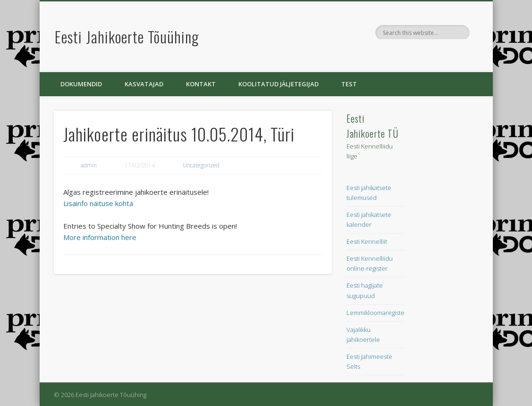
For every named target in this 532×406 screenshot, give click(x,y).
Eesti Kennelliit (367, 241)
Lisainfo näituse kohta (98, 203)
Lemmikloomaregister (377, 313)
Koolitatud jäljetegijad (279, 84)
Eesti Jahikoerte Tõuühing (127, 37)
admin (89, 165)
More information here (100, 237)
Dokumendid (81, 84)
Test (349, 84)
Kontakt (201, 84)
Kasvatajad (144, 84)
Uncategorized (201, 165)
